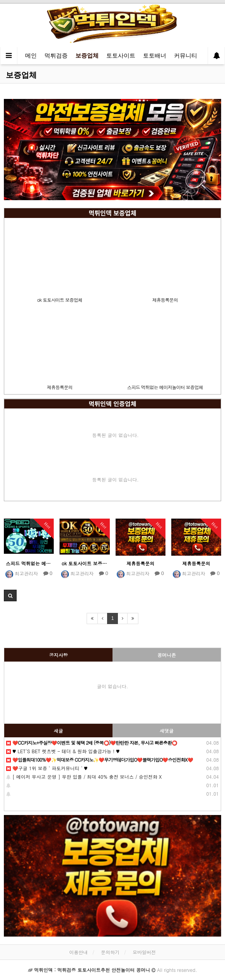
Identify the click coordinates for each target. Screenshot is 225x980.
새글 (58, 731)
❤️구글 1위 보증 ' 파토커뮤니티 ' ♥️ (47, 768)
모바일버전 (144, 952)
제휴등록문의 (165, 300)
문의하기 (110, 952)
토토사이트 (121, 55)
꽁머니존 (167, 655)
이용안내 (78, 952)
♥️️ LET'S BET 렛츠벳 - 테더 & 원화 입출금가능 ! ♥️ (63, 751)
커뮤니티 (186, 55)
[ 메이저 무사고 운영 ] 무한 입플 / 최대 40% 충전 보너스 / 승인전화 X (84, 777)
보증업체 (87, 55)
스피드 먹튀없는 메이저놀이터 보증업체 (165, 387)
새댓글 (167, 731)
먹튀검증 (56, 55)
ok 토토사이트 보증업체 (60, 300)
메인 (31, 55)
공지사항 (58, 655)
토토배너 (155, 55)
